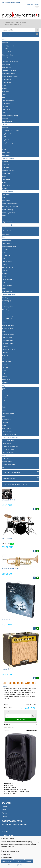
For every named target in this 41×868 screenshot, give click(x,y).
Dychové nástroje (7, 192)
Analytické (6, 854)
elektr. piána (6, 164)
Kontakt (4, 816)
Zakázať (29, 861)
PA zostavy (5, 310)
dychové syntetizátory (9, 213)
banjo (4, 416)
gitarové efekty (7, 67)
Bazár (4, 456)
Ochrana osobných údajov (16, 865)
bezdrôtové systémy (8, 100)
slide (4, 97)
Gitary (4, 40)
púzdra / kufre (6, 110)
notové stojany (7, 443)
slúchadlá (5, 365)
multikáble (5, 346)
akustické (5, 49)
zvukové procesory (8, 328)
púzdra (4, 289)
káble (4, 331)
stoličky (4, 188)
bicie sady (5, 249)
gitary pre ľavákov (8, 52)
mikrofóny (5, 322)
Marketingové (7, 857)
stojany (4, 182)
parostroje (5, 367)
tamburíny (5, 270)
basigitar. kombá (7, 137)
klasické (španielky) (8, 46)
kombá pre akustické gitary (10, 76)
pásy (4, 113)
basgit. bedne (6, 140)
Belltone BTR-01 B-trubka (11, 569)
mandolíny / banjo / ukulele (10, 61)
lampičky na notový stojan (10, 446)
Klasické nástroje (7, 225)
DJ (3, 358)
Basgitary (5, 125)
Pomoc (4, 813)
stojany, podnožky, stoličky (10, 116)
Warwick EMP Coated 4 (10, 500)
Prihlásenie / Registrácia (33, 5)
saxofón (5, 410)
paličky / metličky (7, 286)
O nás (4, 810)
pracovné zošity (7, 431)
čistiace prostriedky (8, 450)
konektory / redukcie (8, 334)
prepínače (5, 107)
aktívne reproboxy (8, 316)
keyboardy (5, 161)
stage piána (6, 167)
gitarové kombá (7, 79)
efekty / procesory (8, 143)
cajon (4, 258)
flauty (4, 198)
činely (4, 252)
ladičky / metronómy (8, 440)
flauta (4, 407)
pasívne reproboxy (8, 307)
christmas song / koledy (9, 434)
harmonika (5, 422)
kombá (4, 176)
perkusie (5, 264)
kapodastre (5, 91)
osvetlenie (5, 383)
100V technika (6, 361)
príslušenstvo (6, 155)
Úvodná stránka (8, 23)
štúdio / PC (5, 355)
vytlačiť (5, 687)
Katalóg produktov (20, 23)
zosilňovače (6, 304)
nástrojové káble (7, 337)
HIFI (3, 374)
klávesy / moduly (7, 462)
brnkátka (5, 94)
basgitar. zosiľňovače (9, 134)
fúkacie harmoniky (8, 210)
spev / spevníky (7, 419)
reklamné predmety (8, 452)
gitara (4, 389)
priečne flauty (6, 195)
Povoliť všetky (7, 861)
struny (4, 85)
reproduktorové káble (9, 349)
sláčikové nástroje (8, 231)
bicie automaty (7, 240)
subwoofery (6, 313)
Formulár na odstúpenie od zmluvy (14, 824)
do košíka (21, 720)
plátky (4, 216)
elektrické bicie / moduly (9, 246)
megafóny (5, 352)
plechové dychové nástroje (10, 204)
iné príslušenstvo (7, 122)
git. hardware (6, 104)
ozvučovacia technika (9, 465)
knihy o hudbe (6, 428)
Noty (4, 386)
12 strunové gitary (8, 55)
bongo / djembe (7, 261)
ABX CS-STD (7, 619)
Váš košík (20, 34)
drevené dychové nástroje (10, 207)
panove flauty (6, 201)
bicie (4, 404)
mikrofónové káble (8, 340)
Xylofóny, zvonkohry (8, 267)
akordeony (5, 228)
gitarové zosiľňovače (8, 73)
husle (4, 401)
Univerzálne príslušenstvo (10, 437)
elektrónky (5, 119)
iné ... (4, 468)
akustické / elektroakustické (10, 131)
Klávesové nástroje (8, 158)
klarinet (4, 425)
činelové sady (6, 255)
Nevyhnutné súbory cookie (12, 851)
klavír (4, 392)
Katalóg (4, 807)
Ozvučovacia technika (9, 295)
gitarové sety (6, 64)
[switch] (2, 851)
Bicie (4, 237)
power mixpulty (7, 301)
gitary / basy (6, 459)
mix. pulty (5, 298)
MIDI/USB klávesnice (9, 170)
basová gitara (6, 395)
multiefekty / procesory (9, 70)
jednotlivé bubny (7, 243)
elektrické (5, 43)
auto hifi (5, 377)
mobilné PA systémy (8, 319)
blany (4, 283)
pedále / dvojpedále (8, 280)
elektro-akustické (7, 58)
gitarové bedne (7, 82)
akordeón (5, 398)
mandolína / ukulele (8, 413)
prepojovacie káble (8, 343)
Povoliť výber (19, 861)
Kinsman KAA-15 (8, 669)
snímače (5, 88)
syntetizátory (6, 173)
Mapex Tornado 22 (8, 538)
